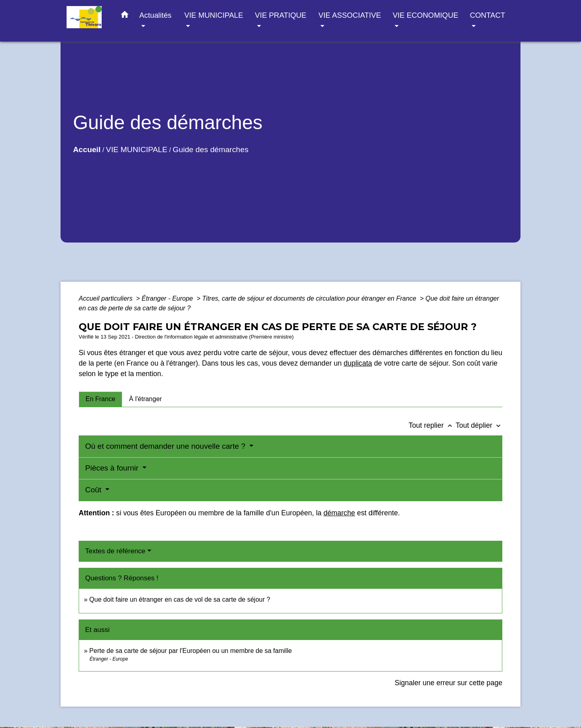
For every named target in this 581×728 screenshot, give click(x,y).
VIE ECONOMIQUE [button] (425, 15)
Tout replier (432, 425)
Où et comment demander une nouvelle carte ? (166, 446)
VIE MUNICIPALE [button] (214, 15)
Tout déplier (479, 425)
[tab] (100, 399)
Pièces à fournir (113, 468)
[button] (125, 16)
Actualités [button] (155, 15)
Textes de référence (115, 551)
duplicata (358, 363)
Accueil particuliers (107, 298)
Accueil (87, 150)
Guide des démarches (211, 150)
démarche (339, 513)
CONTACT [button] (487, 15)
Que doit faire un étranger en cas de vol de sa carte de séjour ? (180, 599)
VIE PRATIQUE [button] (281, 15)
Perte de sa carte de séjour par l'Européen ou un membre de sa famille (190, 651)
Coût (94, 490)
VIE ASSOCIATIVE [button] (350, 15)
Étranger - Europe (168, 298)
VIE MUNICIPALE (137, 150)
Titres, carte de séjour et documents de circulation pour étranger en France (310, 298)
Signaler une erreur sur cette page (448, 683)
